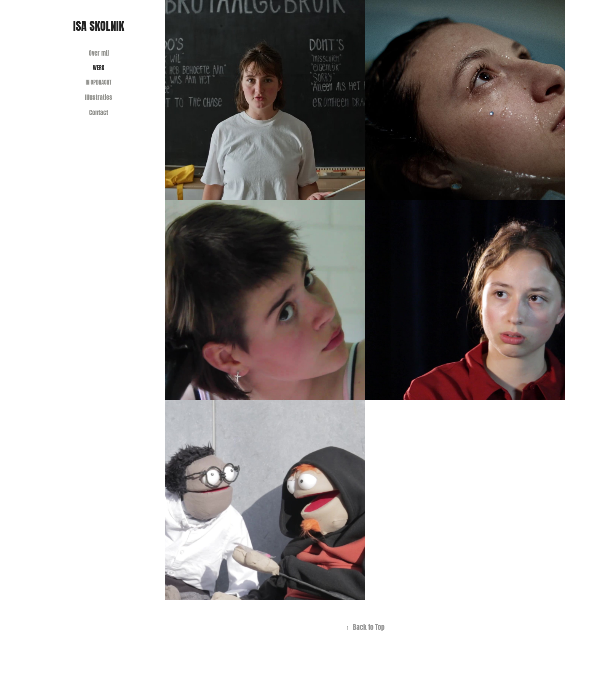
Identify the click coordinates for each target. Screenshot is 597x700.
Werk (99, 67)
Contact (99, 112)
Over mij (99, 52)
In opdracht (99, 82)
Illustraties (99, 97)
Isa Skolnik (99, 25)
